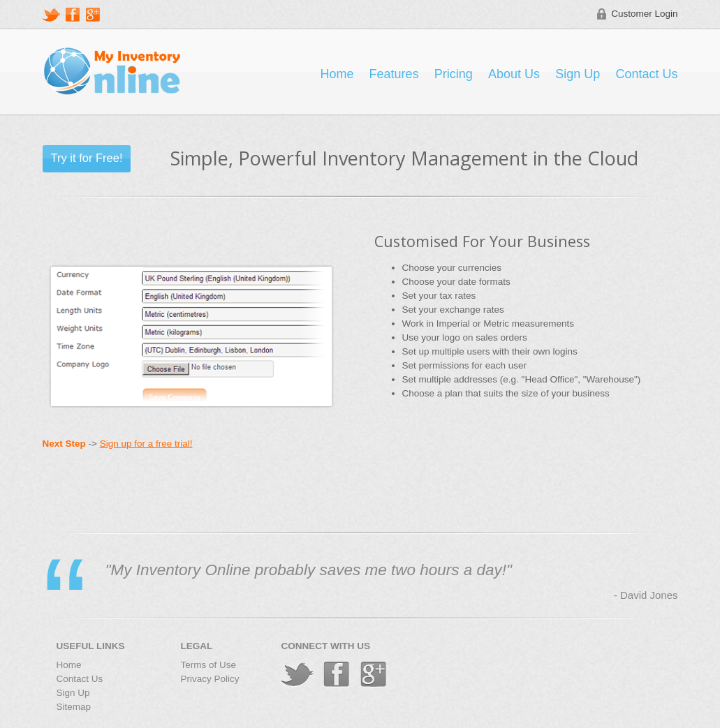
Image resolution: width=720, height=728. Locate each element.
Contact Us (646, 74)
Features (394, 74)
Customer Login (644, 14)
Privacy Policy (210, 679)
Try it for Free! (87, 158)
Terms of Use (209, 665)
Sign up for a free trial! (146, 444)
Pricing (454, 74)
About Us (514, 74)
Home (337, 74)
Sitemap (74, 707)
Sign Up (578, 74)
